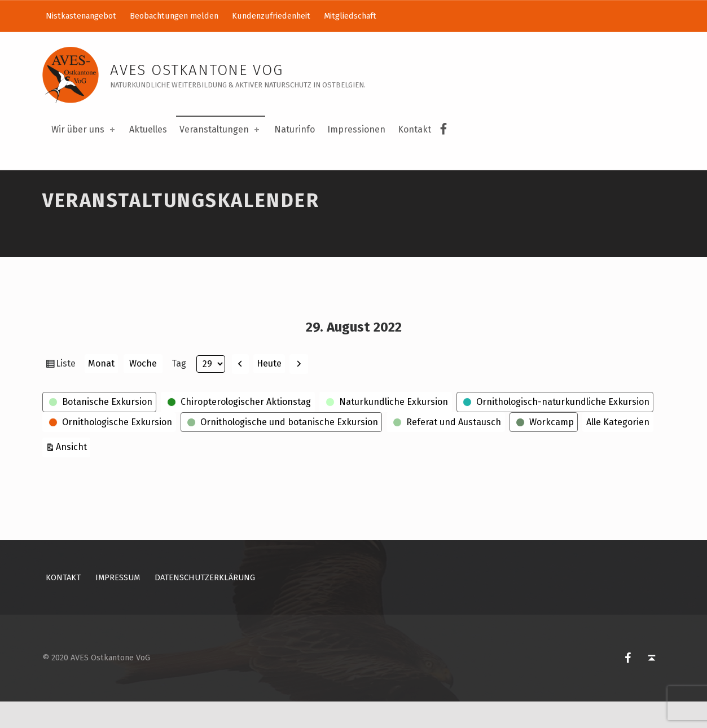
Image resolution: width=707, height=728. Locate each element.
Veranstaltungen (220, 129)
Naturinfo (295, 129)
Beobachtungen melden (174, 16)
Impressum (118, 603)
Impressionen (356, 129)
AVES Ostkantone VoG (197, 70)
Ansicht (73, 472)
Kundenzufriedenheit (271, 16)
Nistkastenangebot (81, 16)
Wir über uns (84, 129)
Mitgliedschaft (350, 16)
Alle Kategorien (618, 448)
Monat (101, 390)
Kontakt (414, 129)
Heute (269, 389)
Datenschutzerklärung (205, 603)
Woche (143, 390)
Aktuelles (148, 129)
